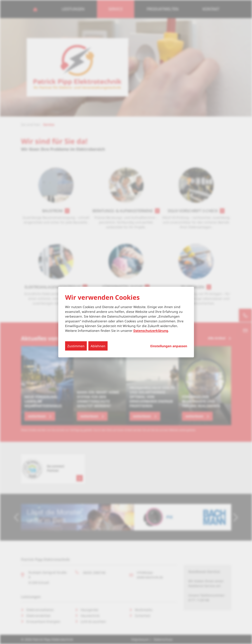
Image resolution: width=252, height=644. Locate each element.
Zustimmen (76, 346)
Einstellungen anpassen (169, 346)
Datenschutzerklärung (151, 331)
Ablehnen (98, 346)
